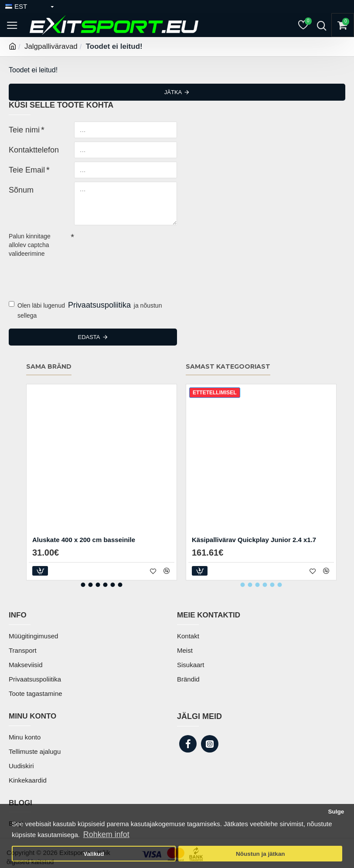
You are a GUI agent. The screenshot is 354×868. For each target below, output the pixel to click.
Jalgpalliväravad (51, 46)
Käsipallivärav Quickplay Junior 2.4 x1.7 (254, 540)
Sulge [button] (336, 812)
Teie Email (23, 169)
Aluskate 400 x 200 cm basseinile (84, 540)
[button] (83, 585)
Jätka (173, 92)
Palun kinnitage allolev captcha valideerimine (30, 245)
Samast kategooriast (228, 367)
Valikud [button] (94, 854)
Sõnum (18, 189)
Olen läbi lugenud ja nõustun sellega (85, 309)
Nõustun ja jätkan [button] (260, 854)
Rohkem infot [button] (106, 834)
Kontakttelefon (28, 149)
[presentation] (70, 276)
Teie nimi (21, 129)
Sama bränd (49, 367)
